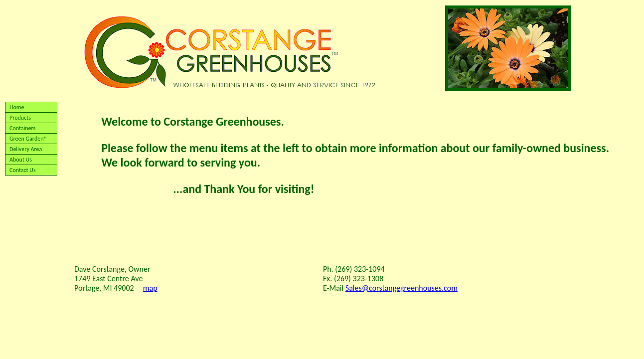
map (150, 288)
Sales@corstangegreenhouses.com (402, 288)
